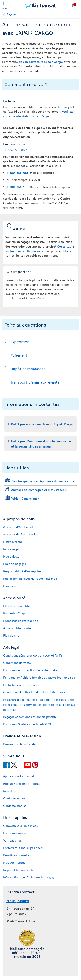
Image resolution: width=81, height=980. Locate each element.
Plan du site (11, 635)
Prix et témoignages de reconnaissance (30, 579)
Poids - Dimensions (25, 498)
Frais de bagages (15, 564)
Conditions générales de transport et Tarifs (33, 655)
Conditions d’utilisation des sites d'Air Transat (35, 692)
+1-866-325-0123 (15, 150)
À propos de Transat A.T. (20, 534)
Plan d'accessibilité (17, 606)
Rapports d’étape (15, 613)
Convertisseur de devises (20, 826)
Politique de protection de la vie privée (30, 670)
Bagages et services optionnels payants (30, 717)
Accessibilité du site (17, 628)
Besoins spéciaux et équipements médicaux (43, 481)
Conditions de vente (17, 663)
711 (9, 180)
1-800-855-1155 (18, 187)
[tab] (40, 424)
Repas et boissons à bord (20, 870)
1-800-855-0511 (18, 173)
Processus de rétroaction (21, 621)
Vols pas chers (13, 840)
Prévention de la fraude (19, 744)
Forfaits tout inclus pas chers (23, 848)
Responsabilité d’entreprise (22, 571)
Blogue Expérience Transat (21, 784)
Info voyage (11, 549)
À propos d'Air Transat (18, 527)
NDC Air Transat (14, 863)
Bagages (12, 14)
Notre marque (13, 542)
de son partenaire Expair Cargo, (41, 62)
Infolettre (10, 791)
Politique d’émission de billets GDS (27, 724)
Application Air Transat (19, 776)
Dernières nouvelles (17, 855)
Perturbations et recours (20, 685)
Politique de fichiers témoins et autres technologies (39, 677)
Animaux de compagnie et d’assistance (39, 490)
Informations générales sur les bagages (30, 877)
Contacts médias (15, 806)
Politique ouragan (15, 833)
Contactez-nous (14, 798)
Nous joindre (18, 900)
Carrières (10, 586)
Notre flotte (11, 556)
